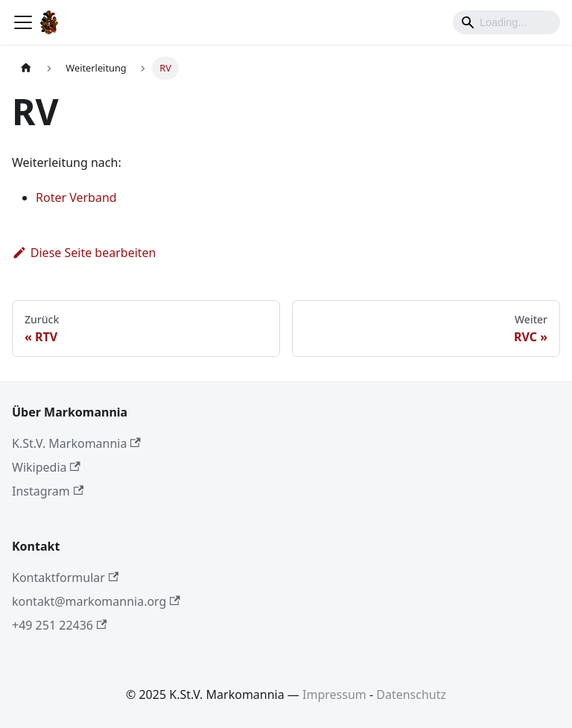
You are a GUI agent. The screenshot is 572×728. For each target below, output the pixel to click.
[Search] (506, 22)
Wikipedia (46, 467)
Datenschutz (411, 694)
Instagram (48, 491)
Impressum (334, 694)
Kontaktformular (65, 577)
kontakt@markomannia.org (96, 601)
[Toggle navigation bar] (23, 22)
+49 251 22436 (59, 625)
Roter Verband (76, 197)
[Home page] (26, 68)
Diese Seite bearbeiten (84, 253)
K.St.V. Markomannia (76, 443)
